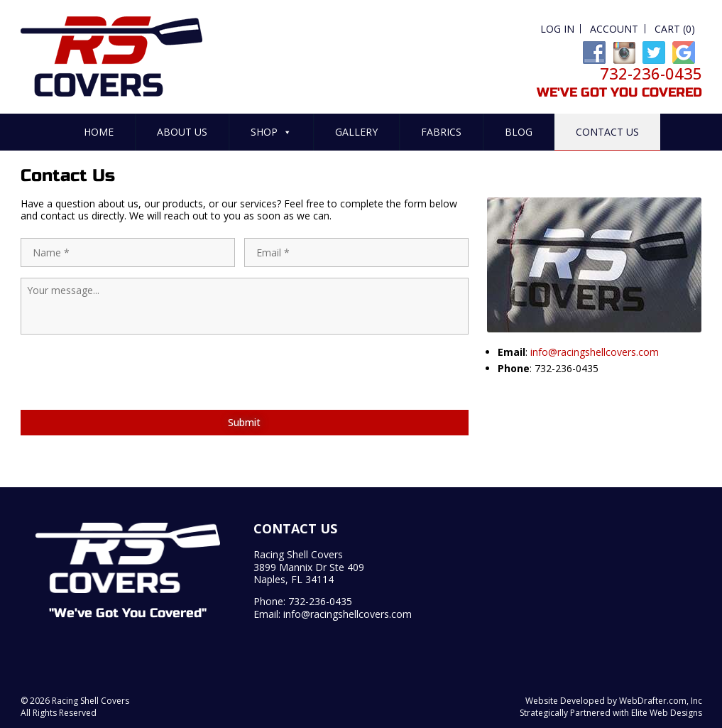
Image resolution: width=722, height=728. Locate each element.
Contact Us (607, 132)
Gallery (356, 132)
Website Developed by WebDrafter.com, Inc (614, 701)
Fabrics (441, 132)
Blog (519, 132)
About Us (182, 132)
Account (614, 29)
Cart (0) (675, 29)
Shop (271, 132)
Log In (557, 29)
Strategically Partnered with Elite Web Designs (611, 713)
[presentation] (128, 398)
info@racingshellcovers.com (595, 352)
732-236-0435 (320, 601)
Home (99, 132)
